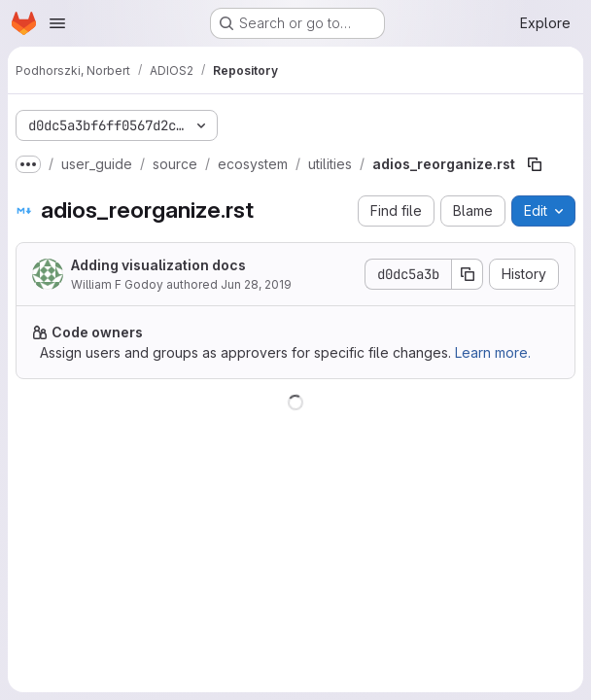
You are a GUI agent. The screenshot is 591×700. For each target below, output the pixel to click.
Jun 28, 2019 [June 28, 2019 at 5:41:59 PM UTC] (256, 284)
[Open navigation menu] (57, 23)
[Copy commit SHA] (468, 274)
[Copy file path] (535, 164)
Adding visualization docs (158, 265)
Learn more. (493, 352)
